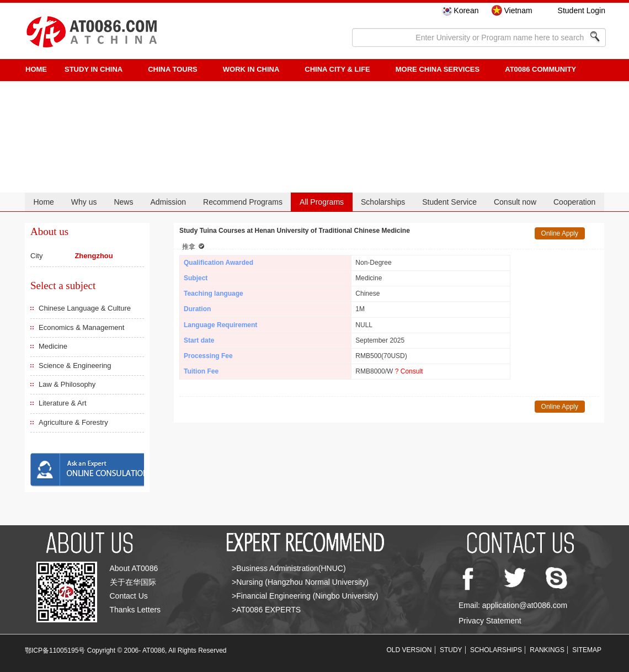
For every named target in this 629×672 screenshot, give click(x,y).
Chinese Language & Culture (85, 308)
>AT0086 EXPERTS (266, 610)
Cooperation (574, 202)
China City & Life (337, 69)
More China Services (438, 69)
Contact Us (129, 596)
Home (43, 202)
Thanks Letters (135, 610)
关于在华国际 (133, 582)
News (123, 202)
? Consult (409, 371)
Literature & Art (63, 403)
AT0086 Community (540, 69)
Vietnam (518, 10)
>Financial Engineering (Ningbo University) (305, 596)
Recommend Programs (243, 202)
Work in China (251, 69)
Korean (466, 10)
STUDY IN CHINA (94, 69)
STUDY (451, 650)
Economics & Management (81, 327)
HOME (36, 69)
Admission (168, 202)
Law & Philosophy (67, 384)
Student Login (582, 10)
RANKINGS (547, 650)
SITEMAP (587, 650)
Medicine (53, 346)
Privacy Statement (490, 621)
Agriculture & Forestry (73, 422)
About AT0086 (134, 568)
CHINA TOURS (173, 69)
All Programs (322, 202)
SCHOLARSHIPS (496, 650)
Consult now (515, 202)
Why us (84, 202)
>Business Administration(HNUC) (289, 568)
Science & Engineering (75, 366)
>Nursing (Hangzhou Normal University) (300, 582)
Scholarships (383, 202)
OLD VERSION (409, 650)
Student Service (449, 202)
